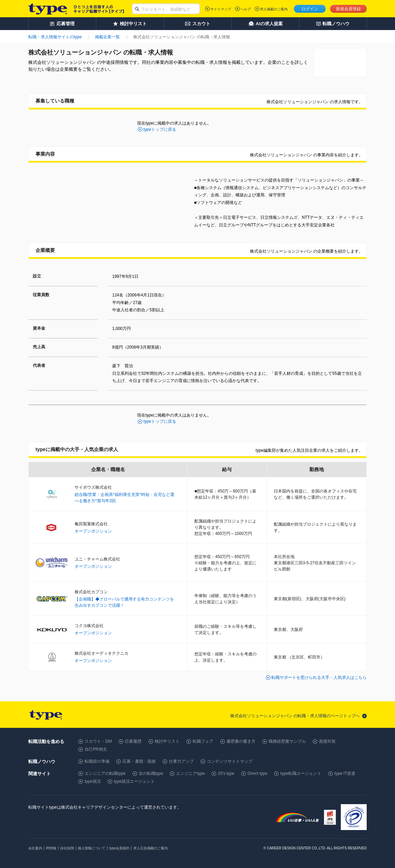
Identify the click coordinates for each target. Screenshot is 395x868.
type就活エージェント (134, 781)
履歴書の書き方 (241, 741)
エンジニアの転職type (105, 773)
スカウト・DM (98, 741)
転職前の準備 (97, 761)
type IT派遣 (345, 773)
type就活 (93, 781)
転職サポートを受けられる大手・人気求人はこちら (319, 677)
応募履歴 (133, 741)
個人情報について (91, 848)
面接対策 (327, 741)
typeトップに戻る (160, 129)
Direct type (257, 773)
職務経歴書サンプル (287, 741)
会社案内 (35, 848)
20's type (226, 773)
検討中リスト (167, 741)
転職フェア (203, 741)
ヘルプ (245, 9)
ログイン (310, 9)
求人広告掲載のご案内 (151, 848)
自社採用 (67, 848)
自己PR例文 (96, 749)
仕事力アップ (181, 761)
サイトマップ (221, 9)
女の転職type (151, 773)
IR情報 (51, 848)
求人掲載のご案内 (274, 9)
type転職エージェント (301, 773)
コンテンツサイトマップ (230, 761)
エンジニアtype (190, 773)
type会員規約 (119, 848)
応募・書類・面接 (139, 761)
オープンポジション (93, 531)
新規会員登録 (348, 9)
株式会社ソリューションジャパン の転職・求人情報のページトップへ (295, 716)
